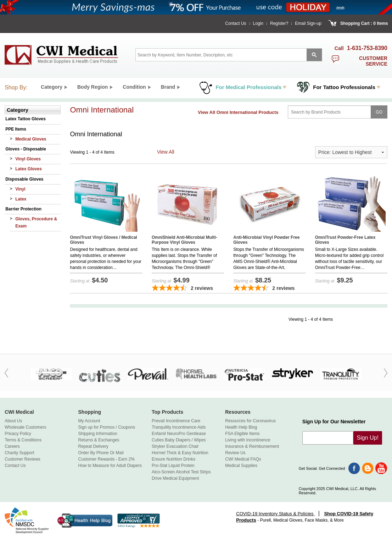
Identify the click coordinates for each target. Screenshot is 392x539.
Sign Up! (368, 438)
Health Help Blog (241, 427)
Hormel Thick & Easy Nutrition (180, 453)
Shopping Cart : (356, 23)
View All (166, 152)
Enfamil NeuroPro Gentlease (179, 434)
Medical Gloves (31, 139)
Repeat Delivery (93, 446)
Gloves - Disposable (26, 149)
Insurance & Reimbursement (252, 446)
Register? (279, 23)
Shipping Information (98, 434)
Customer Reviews (23, 459)
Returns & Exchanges (99, 440)
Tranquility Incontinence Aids (179, 427)
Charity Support (19, 453)
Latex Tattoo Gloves (26, 119)
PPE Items (16, 129)
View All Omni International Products (238, 112)
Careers (12, 446)
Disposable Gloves (24, 179)
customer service (373, 61)
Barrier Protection (23, 209)
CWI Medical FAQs (243, 459)
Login (258, 23)
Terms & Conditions (23, 440)
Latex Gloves (29, 169)
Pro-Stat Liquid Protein (173, 466)
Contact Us (236, 23)
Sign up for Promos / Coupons (107, 427)
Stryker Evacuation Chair (175, 446)
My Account (89, 421)
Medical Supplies (241, 466)
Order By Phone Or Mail (101, 453)
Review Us (235, 453)
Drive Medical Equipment (175, 478)
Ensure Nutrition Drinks (173, 459)
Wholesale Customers (25, 427)
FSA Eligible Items (242, 434)
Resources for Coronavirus (250, 421)
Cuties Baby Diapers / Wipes (179, 440)
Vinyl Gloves (28, 159)
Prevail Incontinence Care (176, 421)
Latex (21, 199)
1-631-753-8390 (367, 48)
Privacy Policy (18, 434)
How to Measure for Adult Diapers (110, 466)
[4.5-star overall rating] (188, 288)
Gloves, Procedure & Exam (36, 222)
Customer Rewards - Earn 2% (107, 459)
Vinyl (20, 189)
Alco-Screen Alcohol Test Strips (181, 472)
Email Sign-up (308, 23)
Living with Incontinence (248, 440)
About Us (13, 421)
